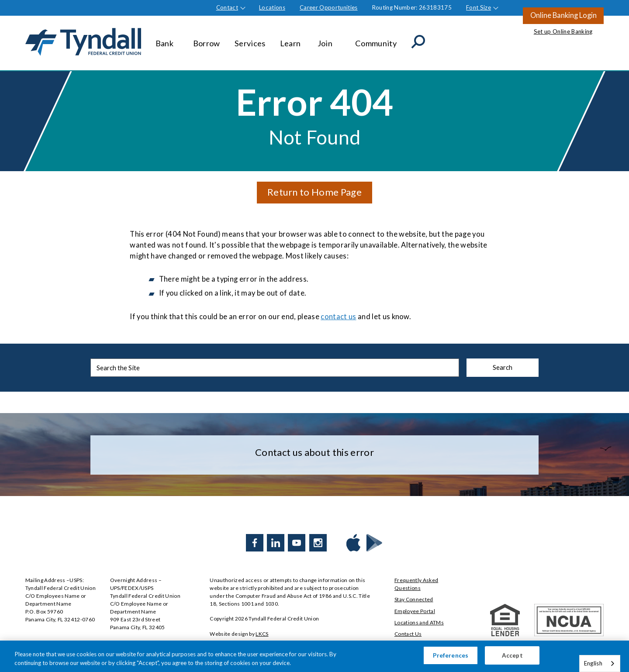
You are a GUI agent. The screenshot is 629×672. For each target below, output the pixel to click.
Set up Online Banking (563, 31)
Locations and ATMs (419, 622)
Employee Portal (415, 611)
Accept (512, 658)
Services (250, 39)
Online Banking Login (563, 15)
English (593, 663)
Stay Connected (414, 599)
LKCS (262, 634)
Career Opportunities (329, 7)
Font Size (479, 7)
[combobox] (600, 663)
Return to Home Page (314, 192)
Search (503, 367)
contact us (338, 317)
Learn (292, 39)
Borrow (207, 39)
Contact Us (408, 634)
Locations (272, 7)
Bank (167, 39)
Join (329, 39)
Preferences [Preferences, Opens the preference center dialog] (451, 658)
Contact (227, 7)
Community (376, 39)
